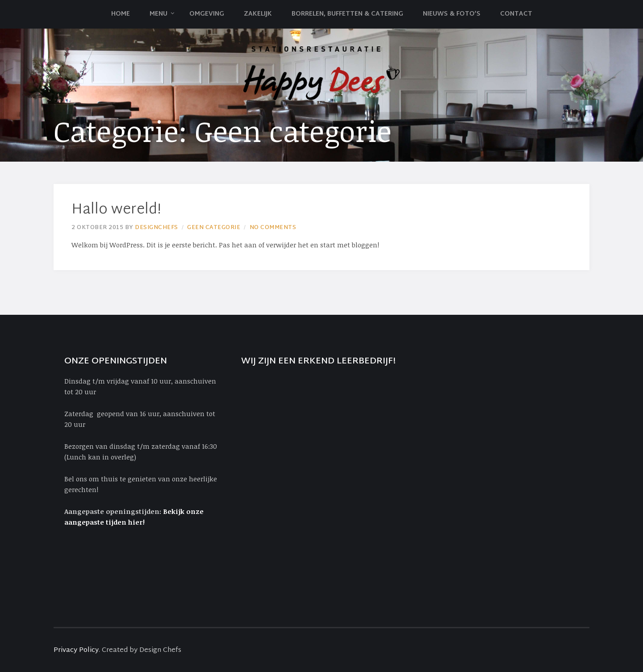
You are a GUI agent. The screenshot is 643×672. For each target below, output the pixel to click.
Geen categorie (214, 228)
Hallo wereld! (116, 210)
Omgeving (207, 14)
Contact (516, 14)
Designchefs (157, 228)
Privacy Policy (76, 650)
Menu (159, 14)
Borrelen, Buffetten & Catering (347, 14)
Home (121, 14)
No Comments (273, 228)
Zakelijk (258, 14)
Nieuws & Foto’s (452, 14)
